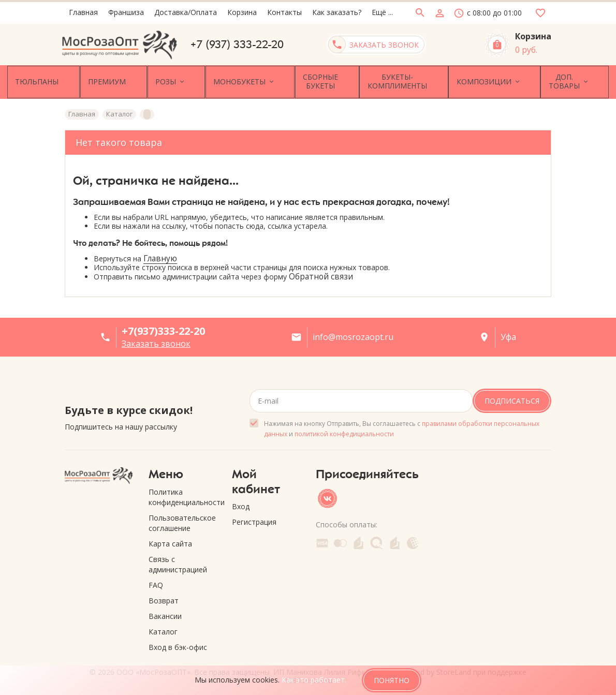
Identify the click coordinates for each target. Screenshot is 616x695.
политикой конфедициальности (344, 430)
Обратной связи (321, 273)
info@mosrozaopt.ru (353, 334)
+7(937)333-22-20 (163, 328)
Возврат (164, 597)
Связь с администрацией (178, 561)
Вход (241, 503)
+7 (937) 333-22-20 (237, 45)
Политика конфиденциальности (183, 493)
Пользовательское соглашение (182, 519)
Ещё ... (382, 12)
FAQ (156, 581)
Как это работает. (314, 680)
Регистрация (254, 519)
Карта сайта (170, 540)
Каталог (163, 628)
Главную (160, 255)
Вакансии (165, 612)
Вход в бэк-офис (178, 644)
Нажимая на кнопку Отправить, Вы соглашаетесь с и (402, 425)
